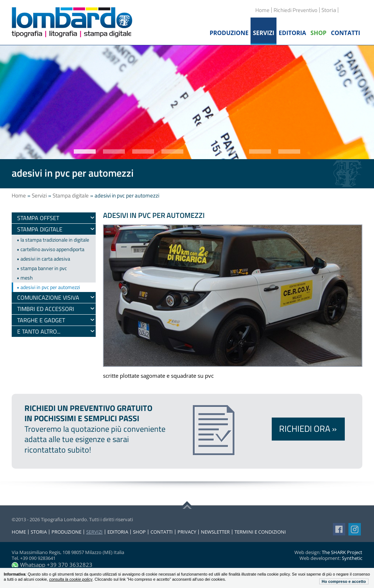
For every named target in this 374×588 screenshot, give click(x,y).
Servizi (39, 195)
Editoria (118, 532)
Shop (139, 532)
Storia (39, 532)
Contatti (162, 532)
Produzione (66, 532)
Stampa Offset (38, 218)
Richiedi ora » (308, 428)
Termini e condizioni (260, 532)
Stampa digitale (71, 195)
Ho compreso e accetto (344, 581)
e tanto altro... (39, 331)
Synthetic (352, 558)
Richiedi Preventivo (295, 10)
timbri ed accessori (46, 309)
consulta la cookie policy (71, 579)
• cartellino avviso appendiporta (51, 249)
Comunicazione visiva (48, 297)
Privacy (187, 532)
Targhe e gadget (41, 320)
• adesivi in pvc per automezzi (48, 287)
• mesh (25, 278)
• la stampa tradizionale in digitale (53, 240)
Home (262, 10)
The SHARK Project (342, 552)
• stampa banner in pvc (42, 268)
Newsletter (215, 532)
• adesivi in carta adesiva (43, 259)
